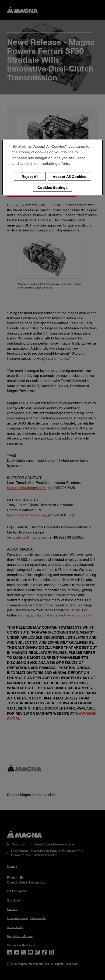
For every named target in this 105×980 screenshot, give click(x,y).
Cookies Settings (52, 187)
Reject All (30, 176)
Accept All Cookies (70, 176)
